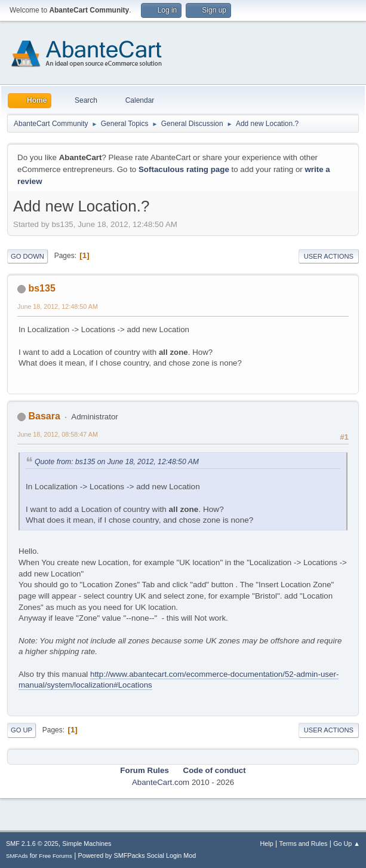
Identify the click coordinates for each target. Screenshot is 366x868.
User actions (329, 256)
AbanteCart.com (161, 782)
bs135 (41, 288)
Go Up (21, 730)
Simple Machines (87, 844)
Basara (44, 416)
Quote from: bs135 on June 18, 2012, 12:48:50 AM (117, 462)
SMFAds (17, 856)
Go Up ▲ (347, 844)
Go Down (27, 256)
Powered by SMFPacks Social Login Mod (137, 855)
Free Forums (56, 856)
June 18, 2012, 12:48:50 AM (58, 306)
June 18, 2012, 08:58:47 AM (58, 434)
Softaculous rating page (184, 169)
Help (267, 844)
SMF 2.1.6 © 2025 (32, 844)
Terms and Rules (304, 844)
